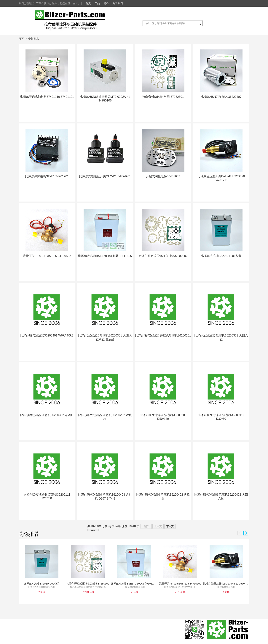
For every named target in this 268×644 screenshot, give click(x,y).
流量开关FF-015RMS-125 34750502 (47, 256)
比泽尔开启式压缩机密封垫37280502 (163, 256)
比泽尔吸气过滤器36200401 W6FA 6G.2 (47, 335)
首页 (88, 3)
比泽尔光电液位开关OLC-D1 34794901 (105, 176)
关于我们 (118, 3)
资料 (106, 3)
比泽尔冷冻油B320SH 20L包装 (221, 256)
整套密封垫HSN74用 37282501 (163, 97)
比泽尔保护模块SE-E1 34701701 (47, 176)
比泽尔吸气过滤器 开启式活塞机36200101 (163, 335)
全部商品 (33, 39)
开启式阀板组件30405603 (163, 176)
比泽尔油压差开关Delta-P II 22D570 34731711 (230, 584)
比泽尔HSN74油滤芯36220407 (221, 97)
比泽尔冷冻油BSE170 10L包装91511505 (105, 256)
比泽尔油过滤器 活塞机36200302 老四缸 (47, 415)
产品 (97, 3)
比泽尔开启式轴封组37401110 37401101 (47, 97)
